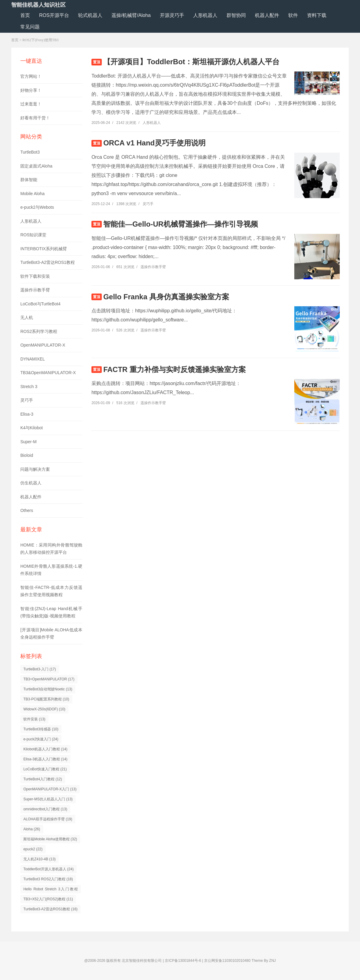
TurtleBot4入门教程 (43, 779)
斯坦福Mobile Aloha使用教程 (50, 839)
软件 (293, 15)
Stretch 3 (29, 387)
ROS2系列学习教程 (39, 331)
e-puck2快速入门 (41, 739)
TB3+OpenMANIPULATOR (49, 679)
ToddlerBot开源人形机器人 (48, 869)
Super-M (28, 442)
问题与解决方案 (35, 469)
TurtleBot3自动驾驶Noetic (48, 689)
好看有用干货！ (35, 118)
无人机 (27, 317)
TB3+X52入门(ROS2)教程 (48, 899)
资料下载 (317, 15)
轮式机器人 (90, 15)
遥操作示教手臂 (35, 290)
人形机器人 (205, 15)
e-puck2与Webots (37, 207)
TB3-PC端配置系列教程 (46, 699)
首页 (25, 15)
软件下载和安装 (35, 276)
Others (27, 510)
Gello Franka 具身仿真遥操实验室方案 (166, 297)
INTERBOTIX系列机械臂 (44, 249)
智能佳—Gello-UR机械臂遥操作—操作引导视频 (181, 224)
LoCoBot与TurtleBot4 (40, 304)
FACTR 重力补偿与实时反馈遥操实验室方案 (175, 369)
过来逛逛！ (31, 104)
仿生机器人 (31, 483)
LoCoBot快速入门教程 (45, 769)
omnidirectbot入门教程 (45, 809)
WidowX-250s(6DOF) (44, 709)
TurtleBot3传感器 (41, 729)
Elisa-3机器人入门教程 (45, 759)
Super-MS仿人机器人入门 (48, 799)
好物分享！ (31, 90)
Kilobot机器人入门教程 (45, 749)
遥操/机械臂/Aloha (131, 15)
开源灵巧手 (172, 15)
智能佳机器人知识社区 (38, 5)
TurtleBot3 (30, 152)
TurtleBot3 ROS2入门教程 (48, 879)
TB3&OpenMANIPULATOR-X (48, 373)
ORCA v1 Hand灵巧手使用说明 (154, 143)
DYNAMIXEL (33, 359)
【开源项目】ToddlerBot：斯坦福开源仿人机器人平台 (191, 62)
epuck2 (33, 849)
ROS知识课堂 (33, 235)
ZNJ (272, 961)
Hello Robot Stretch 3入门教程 (51, 890)
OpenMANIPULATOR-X (43, 345)
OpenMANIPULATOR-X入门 (50, 789)
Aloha (32, 829)
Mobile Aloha (32, 194)
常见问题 (30, 27)
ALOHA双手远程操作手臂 (48, 819)
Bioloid (27, 455)
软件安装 (34, 719)
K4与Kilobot (31, 428)
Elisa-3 (27, 414)
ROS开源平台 (54, 15)
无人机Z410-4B (40, 859)
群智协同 (236, 15)
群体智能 (29, 180)
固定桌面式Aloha (36, 166)
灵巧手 (27, 400)
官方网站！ (31, 76)
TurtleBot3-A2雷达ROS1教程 (48, 262)
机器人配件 (267, 15)
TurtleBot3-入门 (40, 669)
